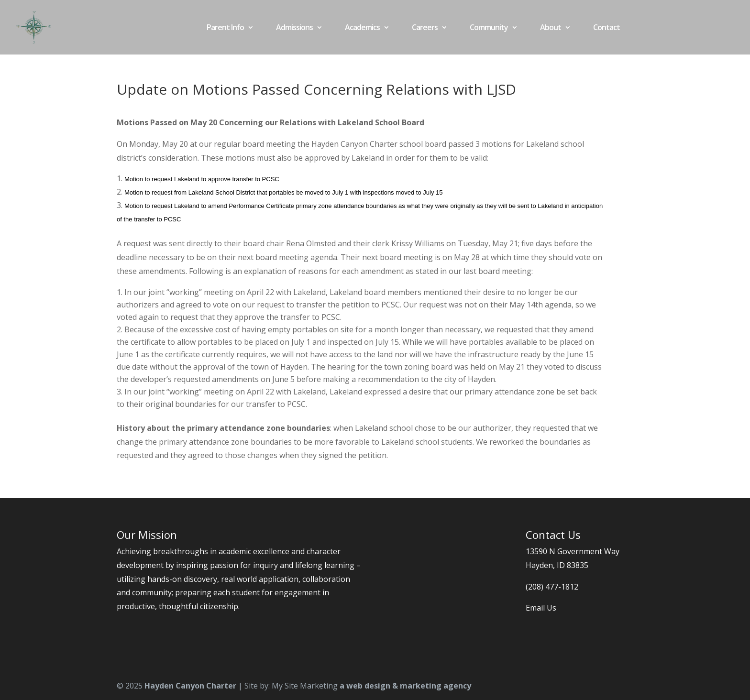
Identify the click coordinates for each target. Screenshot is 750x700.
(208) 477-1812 (552, 587)
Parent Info (225, 28)
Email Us (541, 608)
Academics (362, 28)
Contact (607, 28)
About (551, 28)
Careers (425, 28)
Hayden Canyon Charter (190, 686)
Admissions (294, 28)
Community (489, 28)
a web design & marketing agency (405, 686)
